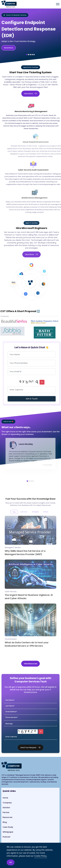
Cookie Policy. (41, 856)
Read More (9, 48)
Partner (6, 812)
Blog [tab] (18, 528)
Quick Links (9, 791)
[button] (26, 55)
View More (28, 94)
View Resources (31, 664)
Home (5, 798)
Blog (5, 822)
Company (7, 803)
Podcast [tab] (42, 528)
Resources (7, 817)
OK (11, 862)
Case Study (8, 827)
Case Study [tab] (26, 528)
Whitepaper (8, 832)
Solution (6, 808)
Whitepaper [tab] (34, 528)
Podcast (6, 837)
